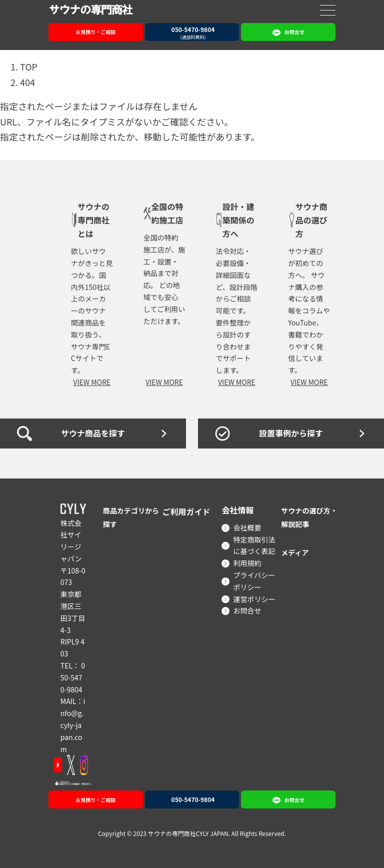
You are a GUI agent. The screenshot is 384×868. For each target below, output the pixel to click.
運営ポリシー (254, 599)
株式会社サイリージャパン (71, 541)
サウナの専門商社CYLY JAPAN (188, 833)
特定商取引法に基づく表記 (254, 545)
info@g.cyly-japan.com (73, 725)
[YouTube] (58, 765)
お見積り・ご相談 (95, 32)
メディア (297, 552)
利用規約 (247, 563)
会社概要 (247, 527)
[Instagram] (84, 765)
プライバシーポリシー (254, 581)
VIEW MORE (92, 382)
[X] (71, 765)
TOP (29, 66)
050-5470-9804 (73, 677)
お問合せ (247, 610)
